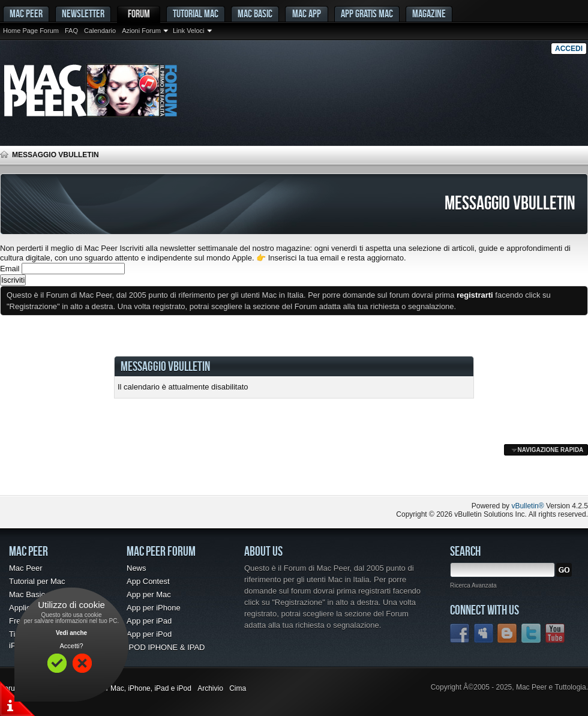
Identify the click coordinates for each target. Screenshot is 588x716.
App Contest (148, 581)
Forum (139, 14)
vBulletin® (527, 506)
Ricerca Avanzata (473, 585)
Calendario (100, 31)
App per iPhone (154, 608)
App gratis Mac (367, 14)
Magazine (429, 14)
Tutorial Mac (196, 14)
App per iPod (149, 634)
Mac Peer (26, 568)
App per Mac (149, 594)
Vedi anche (71, 633)
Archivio (210, 688)
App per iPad (149, 621)
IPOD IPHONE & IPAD (166, 647)
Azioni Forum (141, 31)
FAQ (71, 31)
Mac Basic (255, 14)
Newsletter (83, 14)
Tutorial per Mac (37, 581)
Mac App (307, 14)
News (136, 568)
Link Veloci (189, 31)
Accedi (569, 49)
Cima (238, 688)
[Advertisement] (140, 471)
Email (10, 269)
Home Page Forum (31, 31)
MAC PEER (26, 14)
